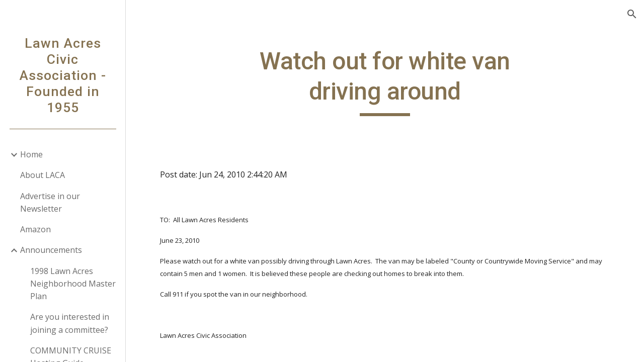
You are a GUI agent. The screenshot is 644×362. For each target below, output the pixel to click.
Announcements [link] (51, 250)
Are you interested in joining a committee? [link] (70, 323)
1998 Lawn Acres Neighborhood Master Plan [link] (73, 284)
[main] (385, 81)
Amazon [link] (35, 229)
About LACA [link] (43, 175)
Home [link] (31, 154)
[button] (632, 14)
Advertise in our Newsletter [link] (50, 202)
